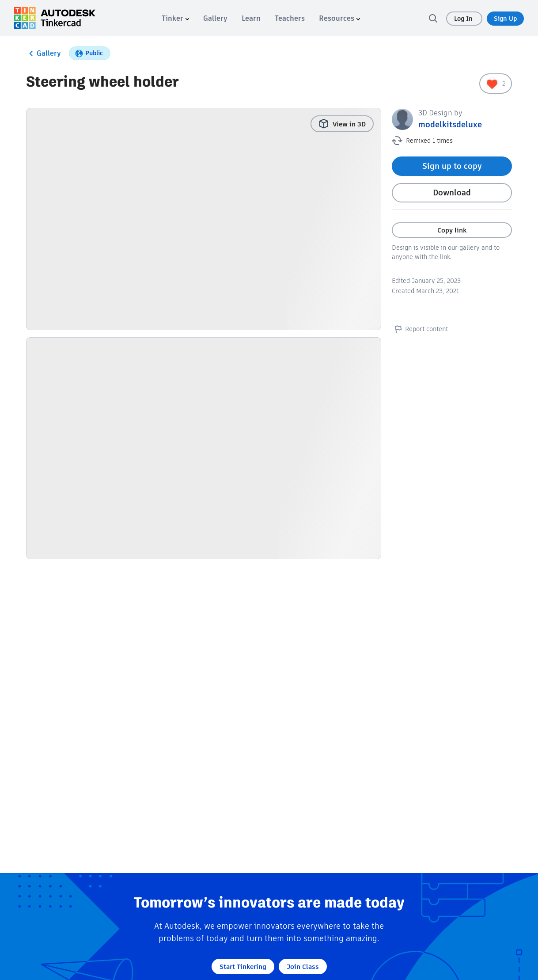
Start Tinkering (243, 967)
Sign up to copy (452, 166)
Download (452, 193)
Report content (420, 329)
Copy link (452, 230)
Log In (464, 19)
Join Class (303, 967)
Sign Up (505, 19)
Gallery (44, 53)
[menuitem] (175, 18)
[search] (433, 18)
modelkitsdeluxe (450, 124)
